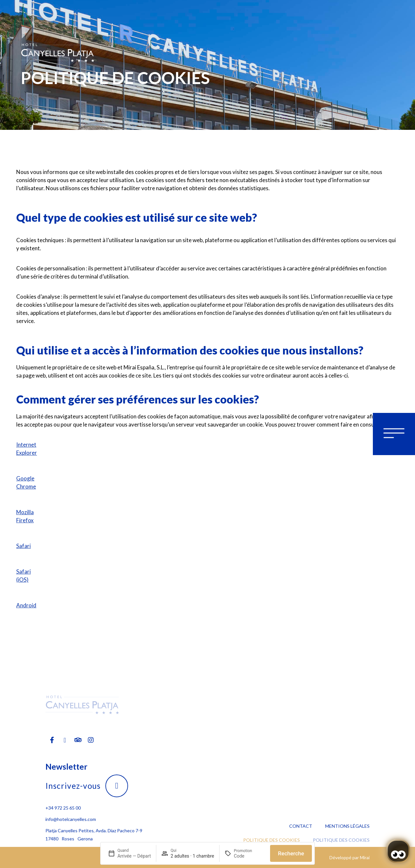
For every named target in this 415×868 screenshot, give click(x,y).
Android (26, 605)
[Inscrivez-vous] (117, 786)
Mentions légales (347, 826)
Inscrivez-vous (73, 786)
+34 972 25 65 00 (63, 808)
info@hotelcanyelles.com (71, 819)
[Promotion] (249, 856)
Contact (301, 826)
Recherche (291, 853)
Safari (24, 546)
